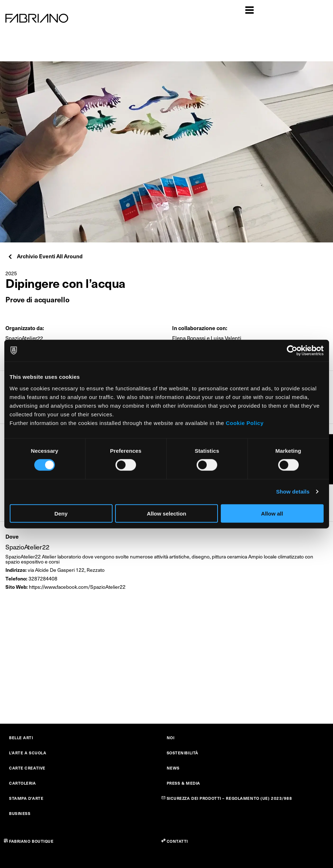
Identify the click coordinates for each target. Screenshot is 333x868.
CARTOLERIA (23, 783)
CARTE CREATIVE (27, 768)
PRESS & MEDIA (183, 783)
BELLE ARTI (21, 738)
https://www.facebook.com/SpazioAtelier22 (77, 587)
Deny (61, 513)
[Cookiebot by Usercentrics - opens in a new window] (292, 351)
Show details (293, 492)
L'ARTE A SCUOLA (28, 753)
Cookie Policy (245, 423)
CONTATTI (177, 841)
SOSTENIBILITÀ (183, 753)
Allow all (272, 513)
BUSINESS (20, 813)
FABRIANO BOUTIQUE (31, 841)
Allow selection (166, 513)
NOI (171, 738)
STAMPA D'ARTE (26, 798)
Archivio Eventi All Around (45, 256)
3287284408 (43, 578)
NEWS (173, 768)
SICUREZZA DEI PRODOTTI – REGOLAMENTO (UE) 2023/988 (229, 798)
